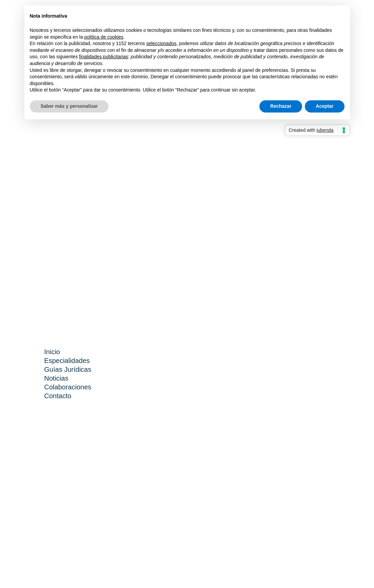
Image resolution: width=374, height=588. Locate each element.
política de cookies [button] (104, 37)
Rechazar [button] (281, 106)
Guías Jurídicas (68, 369)
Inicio (52, 352)
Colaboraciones (68, 387)
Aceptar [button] (324, 106)
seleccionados (161, 43)
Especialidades (67, 361)
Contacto (58, 396)
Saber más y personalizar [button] (69, 106)
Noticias (56, 378)
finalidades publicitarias (104, 57)
